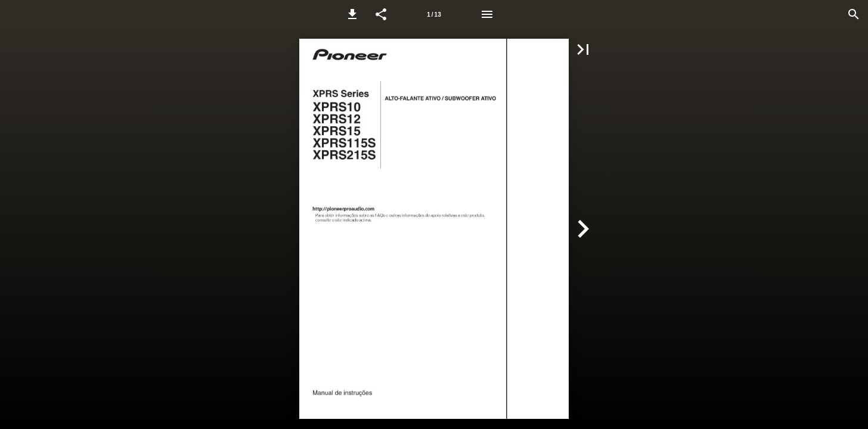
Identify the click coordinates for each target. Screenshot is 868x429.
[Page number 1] (434, 14)
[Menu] (487, 14)
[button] (352, 14)
